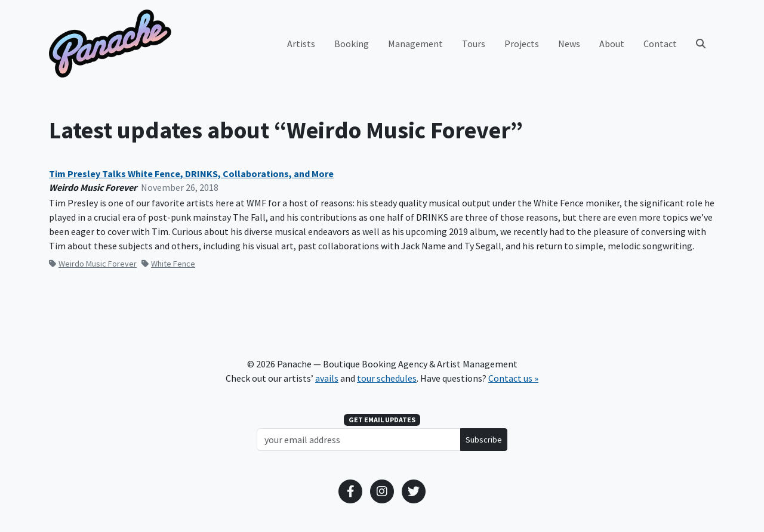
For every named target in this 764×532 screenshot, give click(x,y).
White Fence (168, 264)
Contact (660, 44)
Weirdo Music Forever (93, 264)
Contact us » (513, 378)
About (612, 44)
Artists (301, 44)
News (569, 44)
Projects (522, 44)
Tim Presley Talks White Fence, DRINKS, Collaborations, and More (191, 174)
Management (415, 44)
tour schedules (387, 378)
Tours (474, 44)
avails (327, 378)
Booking (352, 44)
